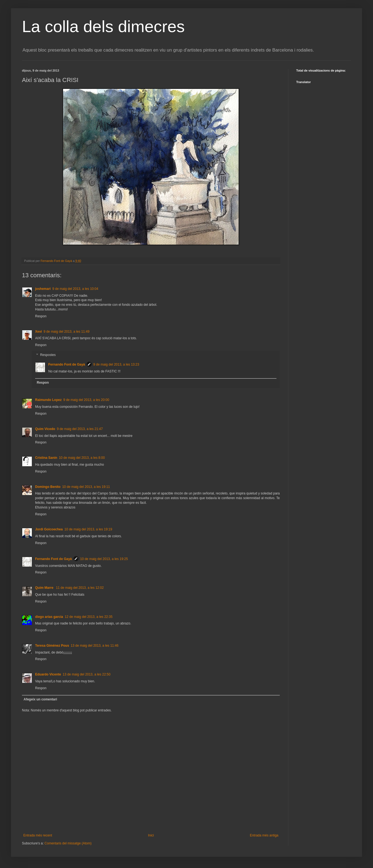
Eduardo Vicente (48, 674)
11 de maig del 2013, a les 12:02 (80, 588)
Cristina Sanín (46, 458)
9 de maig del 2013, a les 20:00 (86, 400)
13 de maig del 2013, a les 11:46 (95, 646)
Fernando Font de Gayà (67, 364)
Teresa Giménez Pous (52, 646)
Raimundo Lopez (48, 400)
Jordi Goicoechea (49, 529)
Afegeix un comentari (40, 699)
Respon (41, 316)
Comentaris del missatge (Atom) (68, 843)
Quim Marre (45, 588)
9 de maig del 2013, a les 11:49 (67, 332)
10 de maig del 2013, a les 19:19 (88, 529)
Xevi (39, 332)
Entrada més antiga (264, 835)
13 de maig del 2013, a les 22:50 (86, 674)
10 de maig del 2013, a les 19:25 (104, 559)
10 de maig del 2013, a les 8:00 (82, 458)
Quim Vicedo (45, 429)
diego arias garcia (49, 617)
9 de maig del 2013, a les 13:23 (116, 364)
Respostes (48, 355)
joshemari (43, 289)
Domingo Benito (48, 487)
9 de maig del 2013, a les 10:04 (75, 289)
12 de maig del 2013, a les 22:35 (89, 617)
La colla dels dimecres (103, 26)
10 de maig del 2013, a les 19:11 (86, 487)
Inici (151, 835)
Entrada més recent (38, 835)
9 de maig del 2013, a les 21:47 (80, 429)
